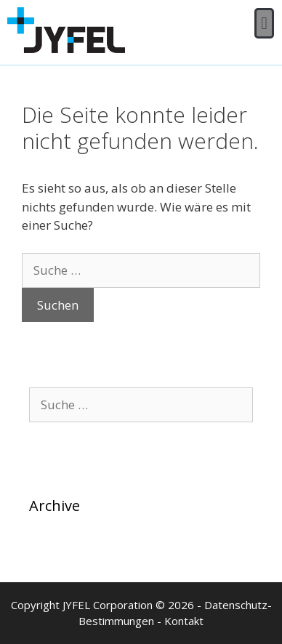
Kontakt (184, 621)
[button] (264, 23)
